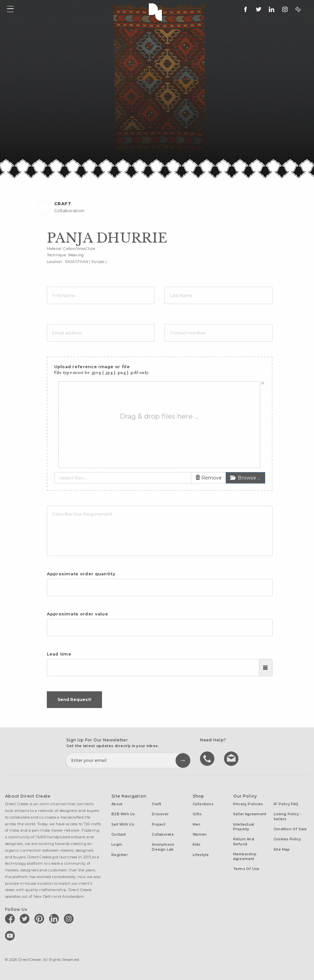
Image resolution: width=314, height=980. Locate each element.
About (117, 804)
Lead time (59, 654)
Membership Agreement (245, 857)
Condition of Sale (290, 829)
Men (197, 824)
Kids (197, 845)
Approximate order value (78, 614)
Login (117, 845)
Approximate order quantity (81, 574)
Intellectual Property (244, 827)
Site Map (282, 850)
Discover (160, 814)
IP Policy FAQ (286, 804)
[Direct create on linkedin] (272, 9)
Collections (203, 804)
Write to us (232, 758)
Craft (156, 804)
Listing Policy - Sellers (288, 816)
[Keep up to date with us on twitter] (258, 9)
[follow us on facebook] (245, 9)
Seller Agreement (250, 814)
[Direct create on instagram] (285, 9)
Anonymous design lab (163, 847)
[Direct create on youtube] (11, 936)
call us (208, 758)
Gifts (197, 814)
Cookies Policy (287, 839)
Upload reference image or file (102, 370)
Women (200, 834)
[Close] (263, 383)
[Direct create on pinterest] (40, 919)
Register (120, 855)
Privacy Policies (248, 804)
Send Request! (74, 699)
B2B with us (123, 814)
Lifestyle (201, 855)
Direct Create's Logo (157, 11)
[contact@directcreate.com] (298, 9)
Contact (119, 834)
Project (159, 824)
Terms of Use (246, 869)
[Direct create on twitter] (26, 919)
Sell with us (123, 824)
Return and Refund (244, 842)
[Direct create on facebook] (11, 919)
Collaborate (163, 834)
